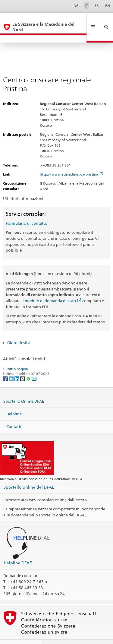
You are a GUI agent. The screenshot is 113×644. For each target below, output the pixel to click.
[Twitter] (12, 364)
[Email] (34, 364)
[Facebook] (6, 364)
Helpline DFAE (18, 548)
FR (97, 6)
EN (108, 6)
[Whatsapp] (29, 364)
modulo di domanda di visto (53, 286)
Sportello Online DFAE (24, 386)
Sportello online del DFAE (29, 472)
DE (76, 6)
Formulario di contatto (27, 208)
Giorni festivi (19, 328)
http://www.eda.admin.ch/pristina (72, 159)
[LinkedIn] (17, 364)
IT (86, 6)
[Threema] (23, 364)
